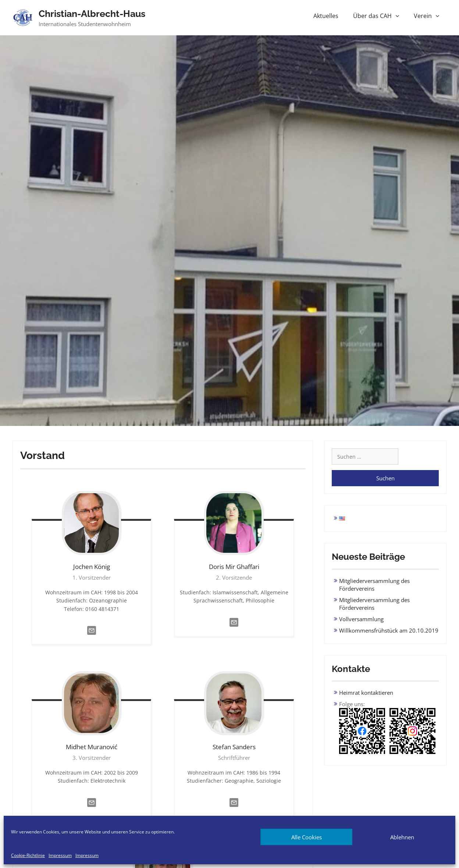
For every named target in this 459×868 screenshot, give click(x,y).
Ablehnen (402, 837)
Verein (423, 16)
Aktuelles (326, 16)
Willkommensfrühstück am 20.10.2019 (389, 630)
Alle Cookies (307, 837)
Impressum (60, 855)
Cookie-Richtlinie (28, 855)
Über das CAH (372, 16)
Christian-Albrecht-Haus (92, 14)
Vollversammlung (361, 619)
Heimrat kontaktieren (366, 693)
